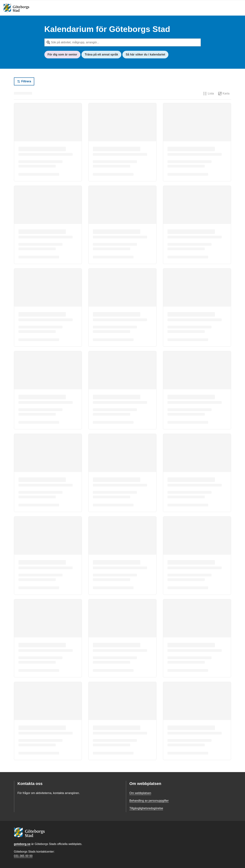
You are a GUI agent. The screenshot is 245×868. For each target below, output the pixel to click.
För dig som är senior (62, 54)
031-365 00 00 (23, 856)
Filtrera (24, 81)
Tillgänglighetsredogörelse (146, 808)
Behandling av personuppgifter (149, 801)
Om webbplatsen (140, 793)
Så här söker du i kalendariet (145, 54)
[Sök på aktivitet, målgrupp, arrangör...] (123, 42)
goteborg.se (22, 844)
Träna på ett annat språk (101, 54)
